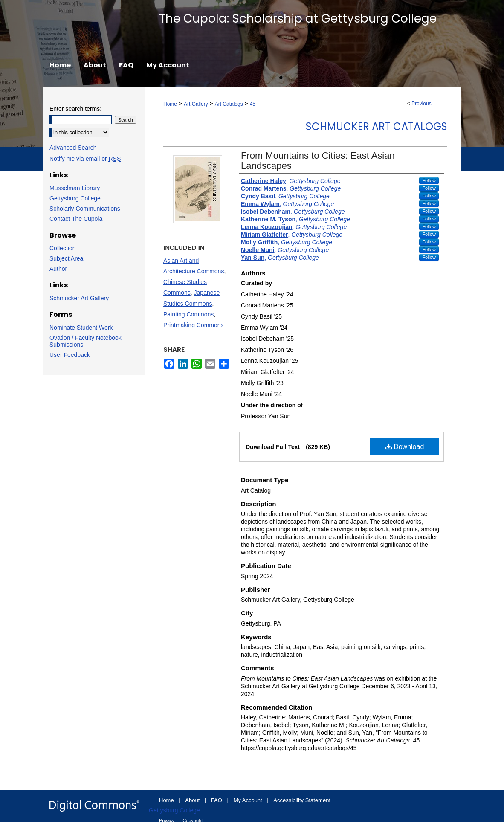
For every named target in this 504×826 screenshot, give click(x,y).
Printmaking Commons (194, 325)
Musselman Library (75, 188)
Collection (62, 248)
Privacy (167, 820)
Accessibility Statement (302, 800)
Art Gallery (196, 104)
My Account (249, 800)
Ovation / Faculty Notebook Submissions (85, 341)
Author (58, 269)
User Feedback (70, 355)
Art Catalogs (229, 104)
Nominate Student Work (81, 328)
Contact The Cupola (76, 219)
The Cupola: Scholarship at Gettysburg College (298, 19)
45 (253, 104)
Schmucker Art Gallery (79, 298)
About (193, 800)
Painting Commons (188, 314)
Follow (429, 180)
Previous (421, 104)
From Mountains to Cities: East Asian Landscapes (318, 161)
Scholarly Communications (85, 209)
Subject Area (66, 258)
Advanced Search (73, 148)
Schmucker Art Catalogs (377, 126)
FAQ (217, 800)
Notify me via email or (85, 159)
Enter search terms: (75, 109)
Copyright (193, 820)
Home (170, 104)
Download (405, 447)
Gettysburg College (75, 198)
